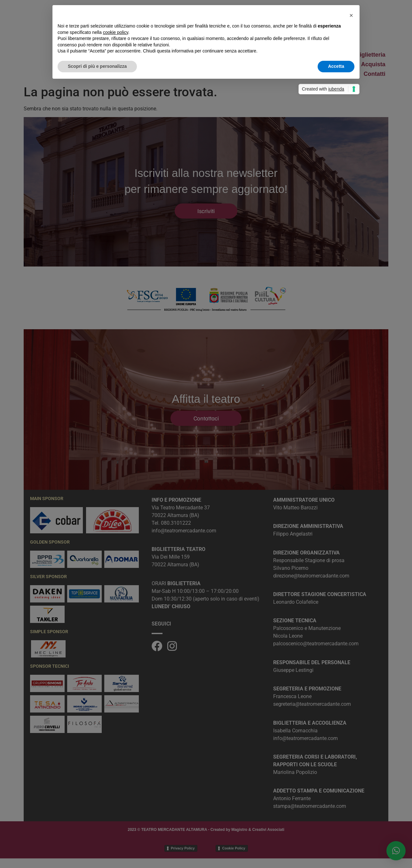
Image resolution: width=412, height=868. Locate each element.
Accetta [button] (336, 66)
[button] (351, 15)
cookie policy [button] (116, 32)
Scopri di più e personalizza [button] (97, 66)
